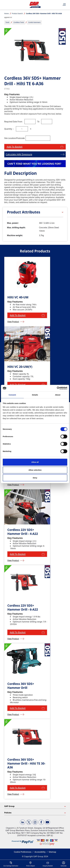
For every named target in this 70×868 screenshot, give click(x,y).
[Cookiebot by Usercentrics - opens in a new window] (57, 388)
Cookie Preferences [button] (23, 852)
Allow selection (35, 470)
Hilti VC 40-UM (18, 297)
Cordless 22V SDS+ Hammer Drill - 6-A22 (23, 607)
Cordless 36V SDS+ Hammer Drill (21, 686)
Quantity (8, 129)
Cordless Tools (19, 22)
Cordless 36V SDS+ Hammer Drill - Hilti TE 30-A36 (26, 763)
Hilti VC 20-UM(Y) (20, 367)
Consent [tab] (12, 395)
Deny (35, 478)
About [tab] (58, 395)
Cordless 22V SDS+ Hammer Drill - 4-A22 (23, 532)
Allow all (35, 462)
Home (6, 13)
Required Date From (13, 122)
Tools (7, 22)
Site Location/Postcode (14, 138)
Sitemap (52, 852)
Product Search (17, 13)
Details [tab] (35, 395)
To (38, 122)
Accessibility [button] (40, 852)
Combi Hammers (34, 22)
